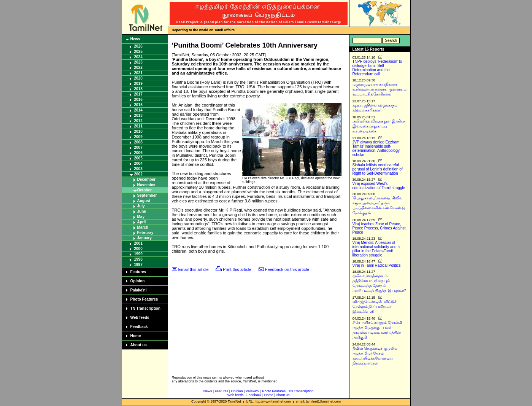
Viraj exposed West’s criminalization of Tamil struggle (379, 186)
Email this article (194, 269)
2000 (138, 249)
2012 (138, 121)
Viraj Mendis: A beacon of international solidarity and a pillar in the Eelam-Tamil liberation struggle (376, 249)
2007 (138, 147)
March (143, 227)
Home (136, 336)
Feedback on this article (287, 269)
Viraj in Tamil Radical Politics (377, 265)
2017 (138, 94)
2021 (138, 73)
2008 (138, 142)
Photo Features (144, 299)
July (141, 206)
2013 (138, 115)
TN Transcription (145, 308)
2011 (138, 126)
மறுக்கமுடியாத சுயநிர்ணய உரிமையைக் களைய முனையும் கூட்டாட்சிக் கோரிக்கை (380, 89)
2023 (138, 62)
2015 (138, 105)
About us (139, 345)
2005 (138, 158)
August (144, 201)
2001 (138, 243)
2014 (138, 110)
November (147, 185)
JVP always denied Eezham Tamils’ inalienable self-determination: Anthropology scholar (376, 148)
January (145, 238)
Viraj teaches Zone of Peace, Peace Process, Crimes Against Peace (379, 228)
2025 (138, 52)
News (135, 39)
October (145, 190)
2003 (138, 169)
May (141, 217)
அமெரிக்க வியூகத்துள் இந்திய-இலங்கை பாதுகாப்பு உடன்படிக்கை (379, 126)
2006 (138, 153)
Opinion (138, 281)
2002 (138, 174)
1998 (138, 259)
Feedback (139, 327)
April (142, 222)
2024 (138, 57)
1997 (138, 265)
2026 (138, 46)
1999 (138, 254)
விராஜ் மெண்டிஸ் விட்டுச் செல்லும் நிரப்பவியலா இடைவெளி (375, 306)
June (142, 211)
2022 (138, 68)
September (147, 195)
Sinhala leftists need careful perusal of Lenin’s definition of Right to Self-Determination (378, 169)
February (145, 233)
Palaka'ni (139, 290)
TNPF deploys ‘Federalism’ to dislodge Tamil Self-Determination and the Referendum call (377, 68)
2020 (138, 78)
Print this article (237, 269)
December (146, 179)
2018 (138, 89)
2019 (138, 84)
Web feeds (140, 318)
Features (138, 272)
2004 (138, 163)
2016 (138, 100)
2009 (138, 137)
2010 (138, 131)
